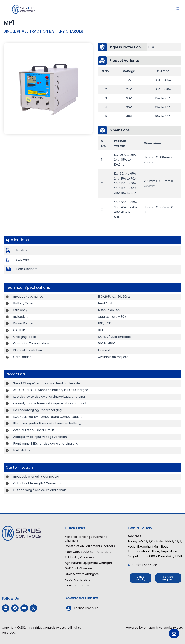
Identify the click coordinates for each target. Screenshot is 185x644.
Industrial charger (78, 585)
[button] (178, 9)
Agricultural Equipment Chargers (89, 563)
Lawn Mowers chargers (82, 574)
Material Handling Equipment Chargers (86, 539)
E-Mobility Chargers (79, 557)
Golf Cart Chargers (79, 568)
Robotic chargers (77, 580)
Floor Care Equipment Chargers (88, 552)
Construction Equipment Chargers (90, 546)
